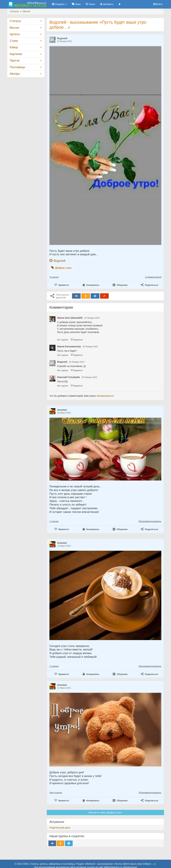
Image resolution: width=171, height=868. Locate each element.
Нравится (77, 340)
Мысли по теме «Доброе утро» (105, 812)
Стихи (14, 41)
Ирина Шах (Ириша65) (70, 318)
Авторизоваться (105, 396)
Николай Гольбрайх (69, 377)
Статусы (15, 21)
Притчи (15, 61)
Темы (76, 4)
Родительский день (60, 828)
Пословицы (17, 67)
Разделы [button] (59, 4)
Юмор (14, 47)
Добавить (107, 4)
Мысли (14, 28)
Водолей (62, 38)
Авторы (15, 74)
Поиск (90, 4)
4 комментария (153, 277)
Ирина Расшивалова (69, 346)
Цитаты (15, 34)
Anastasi (62, 410)
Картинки (16, 54)
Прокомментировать (150, 521)
